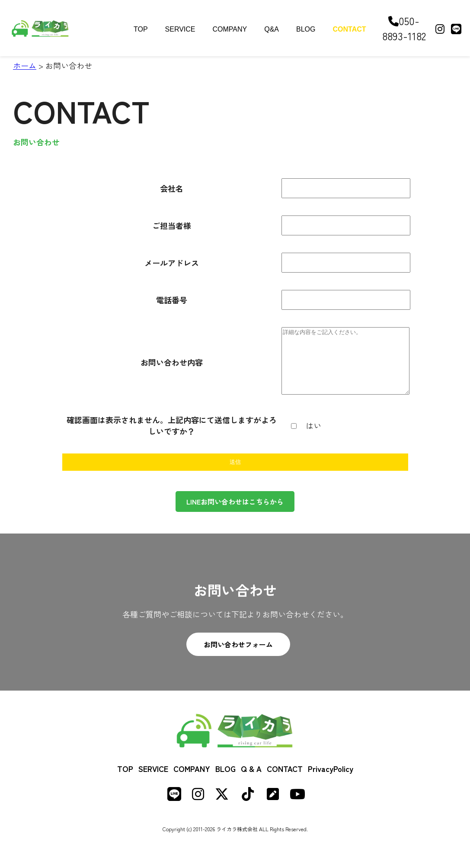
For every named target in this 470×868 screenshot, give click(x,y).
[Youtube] (297, 809)
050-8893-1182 (404, 28)
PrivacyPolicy (331, 781)
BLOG (306, 29)
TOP (141, 29)
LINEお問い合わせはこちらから (235, 514)
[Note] (273, 809)
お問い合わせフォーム (238, 657)
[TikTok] (248, 809)
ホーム (25, 65)
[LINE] (456, 28)
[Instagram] (440, 28)
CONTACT (350, 29)
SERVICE (180, 29)
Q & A (251, 781)
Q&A (272, 29)
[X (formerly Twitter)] (222, 809)
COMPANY (230, 29)
